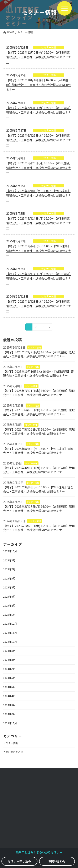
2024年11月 (10, 633)
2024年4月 (9, 696)
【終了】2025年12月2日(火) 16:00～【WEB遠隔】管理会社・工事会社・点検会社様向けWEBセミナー (39, 57)
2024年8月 (9, 660)
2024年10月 (10, 642)
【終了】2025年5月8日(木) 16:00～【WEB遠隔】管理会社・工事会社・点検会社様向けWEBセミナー (39, 195)
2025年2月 (9, 605)
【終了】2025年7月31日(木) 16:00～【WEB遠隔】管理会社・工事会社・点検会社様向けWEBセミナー (39, 112)
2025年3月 (9, 597)
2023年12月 (10, 723)
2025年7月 (9, 569)
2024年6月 (9, 678)
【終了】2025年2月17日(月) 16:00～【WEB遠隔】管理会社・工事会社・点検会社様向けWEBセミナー (39, 278)
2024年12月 (10, 624)
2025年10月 (10, 551)
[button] (19, 861)
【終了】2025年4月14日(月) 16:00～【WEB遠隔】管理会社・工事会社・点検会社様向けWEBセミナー (39, 223)
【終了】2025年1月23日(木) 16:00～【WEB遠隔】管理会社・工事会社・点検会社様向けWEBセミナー (39, 306)
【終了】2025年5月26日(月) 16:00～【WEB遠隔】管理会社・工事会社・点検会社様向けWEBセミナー (39, 168)
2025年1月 (9, 615)
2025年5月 (9, 578)
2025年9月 (9, 560)
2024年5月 (9, 687)
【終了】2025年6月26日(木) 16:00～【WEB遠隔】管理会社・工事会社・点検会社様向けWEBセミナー (39, 140)
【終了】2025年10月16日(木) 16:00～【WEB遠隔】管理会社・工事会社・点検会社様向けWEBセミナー (39, 85)
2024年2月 (9, 714)
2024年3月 (9, 705)
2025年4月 (9, 587)
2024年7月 (9, 669)
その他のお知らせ (13, 752)
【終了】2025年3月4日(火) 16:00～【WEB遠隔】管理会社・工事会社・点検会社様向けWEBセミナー (39, 251)
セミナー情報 (35, 347)
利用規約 (39, 834)
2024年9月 (9, 651)
